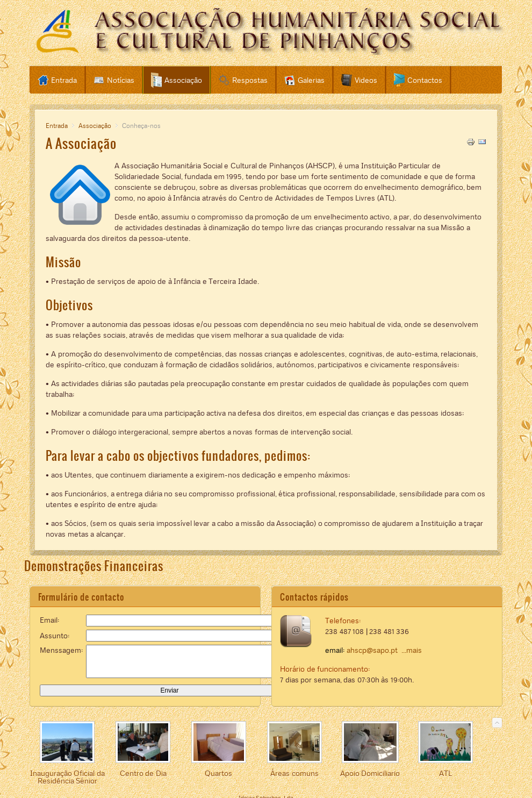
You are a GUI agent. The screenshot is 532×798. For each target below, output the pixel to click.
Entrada (57, 126)
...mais (412, 650)
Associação (95, 126)
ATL (445, 773)
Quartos (218, 773)
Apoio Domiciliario (370, 773)
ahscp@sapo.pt (372, 650)
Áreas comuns (294, 773)
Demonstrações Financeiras (94, 566)
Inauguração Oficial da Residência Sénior (67, 777)
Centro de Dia (143, 773)
